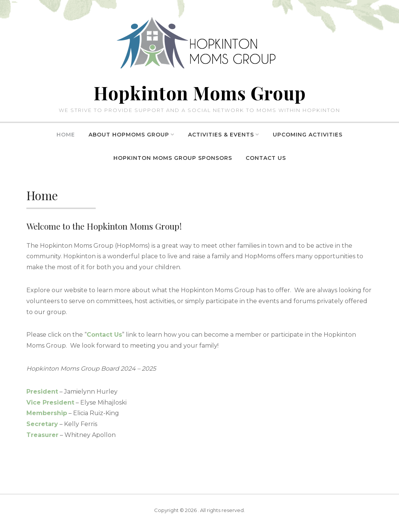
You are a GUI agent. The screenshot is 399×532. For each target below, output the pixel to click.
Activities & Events (221, 135)
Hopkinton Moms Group (200, 93)
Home (66, 135)
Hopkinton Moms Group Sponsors (173, 158)
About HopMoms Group (129, 135)
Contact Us (266, 158)
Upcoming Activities (308, 135)
